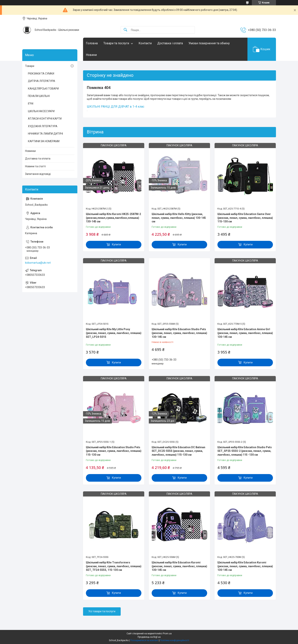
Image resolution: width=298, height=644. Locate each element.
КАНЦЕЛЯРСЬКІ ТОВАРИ (43, 89)
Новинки (30, 151)
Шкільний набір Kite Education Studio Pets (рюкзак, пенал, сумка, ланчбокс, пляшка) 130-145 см (179, 333)
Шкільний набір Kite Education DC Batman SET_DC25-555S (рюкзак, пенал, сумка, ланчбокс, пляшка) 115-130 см (178, 451)
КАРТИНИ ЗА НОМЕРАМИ (44, 141)
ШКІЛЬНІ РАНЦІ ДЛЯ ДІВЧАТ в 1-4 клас (116, 107)
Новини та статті (35, 166)
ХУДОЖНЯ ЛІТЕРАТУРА (43, 126)
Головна (92, 43)
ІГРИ (31, 104)
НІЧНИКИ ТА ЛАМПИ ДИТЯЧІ (45, 134)
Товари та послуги (116, 43)
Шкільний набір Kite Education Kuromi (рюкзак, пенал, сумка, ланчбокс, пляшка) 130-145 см (179, 566)
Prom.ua (167, 634)
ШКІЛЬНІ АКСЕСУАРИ (41, 111)
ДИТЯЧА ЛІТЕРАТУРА (42, 81)
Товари (30, 66)
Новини (91, 55)
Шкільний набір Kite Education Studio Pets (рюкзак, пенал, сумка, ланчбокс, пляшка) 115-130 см (114, 451)
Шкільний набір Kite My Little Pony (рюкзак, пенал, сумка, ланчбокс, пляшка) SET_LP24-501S (114, 333)
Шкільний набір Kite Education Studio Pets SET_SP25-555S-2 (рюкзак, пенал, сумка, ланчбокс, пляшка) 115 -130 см (245, 451)
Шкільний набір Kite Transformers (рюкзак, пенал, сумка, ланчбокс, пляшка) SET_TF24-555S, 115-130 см (114, 566)
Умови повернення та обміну (209, 43)
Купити (116, 244)
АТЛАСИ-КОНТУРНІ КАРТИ (45, 119)
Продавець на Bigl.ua (149, 637)
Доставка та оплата (38, 159)
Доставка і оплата (170, 43)
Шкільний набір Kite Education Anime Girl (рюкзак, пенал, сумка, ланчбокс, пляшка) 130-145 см (245, 333)
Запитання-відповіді (38, 174)
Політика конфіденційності (175, 640)
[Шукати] (125, 30)
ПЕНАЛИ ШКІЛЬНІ (39, 96)
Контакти (145, 43)
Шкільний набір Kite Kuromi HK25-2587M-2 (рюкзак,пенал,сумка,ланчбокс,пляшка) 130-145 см (113, 218)
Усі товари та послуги (102, 611)
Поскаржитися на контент (144, 640)
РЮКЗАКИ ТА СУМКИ (41, 74)
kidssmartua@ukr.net (38, 263)
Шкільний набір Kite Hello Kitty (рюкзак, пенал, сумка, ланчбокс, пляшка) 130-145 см (179, 218)
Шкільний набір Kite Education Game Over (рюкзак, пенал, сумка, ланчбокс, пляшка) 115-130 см (245, 218)
